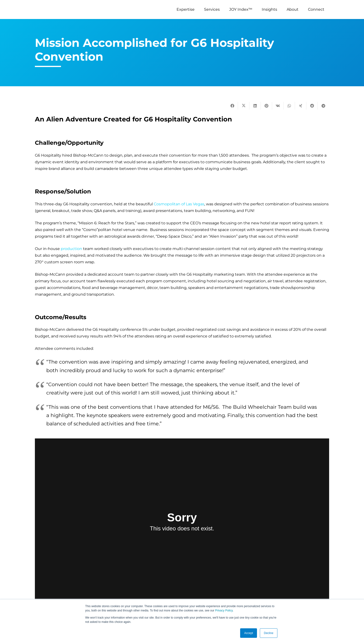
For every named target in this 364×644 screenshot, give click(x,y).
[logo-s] (53, 10)
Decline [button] (269, 633)
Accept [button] (249, 633)
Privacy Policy (224, 610)
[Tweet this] (244, 106)
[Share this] (232, 106)
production (71, 249)
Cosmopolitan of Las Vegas (179, 204)
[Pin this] (266, 106)
